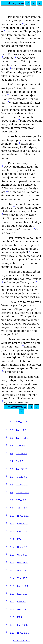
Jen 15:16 (22, 594)
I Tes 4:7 (20, 446)
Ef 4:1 (20, 539)
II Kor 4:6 (22, 547)
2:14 (12, 570)
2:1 (11, 422)
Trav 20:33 (22, 469)
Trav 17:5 (22, 578)
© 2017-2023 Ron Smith (22, 641)
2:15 (12, 586)
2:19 (12, 617)
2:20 (12, 633)
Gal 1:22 (22, 570)
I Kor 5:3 (22, 602)
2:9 (11, 500)
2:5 (11, 469)
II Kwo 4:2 (21, 454)
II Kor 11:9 (22, 508)
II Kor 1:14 (23, 633)
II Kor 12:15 (22, 493)
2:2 (11, 430)
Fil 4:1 (21, 617)
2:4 (11, 461)
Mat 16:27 (23, 625)
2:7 (11, 485)
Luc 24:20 (23, 586)
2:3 (11, 446)
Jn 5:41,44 (21, 477)
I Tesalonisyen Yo (13, 3)
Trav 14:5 (21, 430)
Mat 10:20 (23, 563)
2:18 (12, 609)
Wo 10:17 (22, 555)
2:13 (12, 555)
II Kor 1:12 (23, 516)
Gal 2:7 (20, 461)
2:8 (11, 493)
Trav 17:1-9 (22, 438)
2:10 (12, 516)
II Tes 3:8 (21, 500)
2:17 (12, 602)
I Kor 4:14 (22, 531)
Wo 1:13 (21, 609)
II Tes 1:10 (22, 422)
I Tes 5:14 (22, 524)
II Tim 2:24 (22, 485)
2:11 (12, 524)
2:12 (12, 539)
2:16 (12, 594)
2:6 (11, 477)
